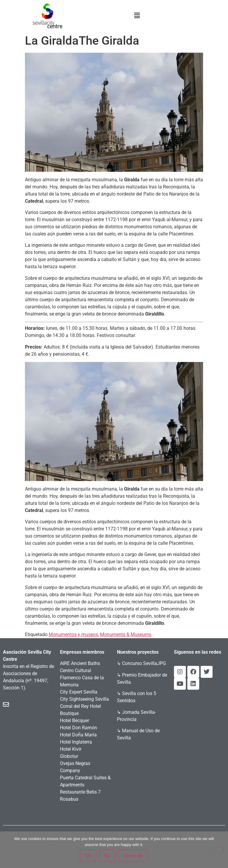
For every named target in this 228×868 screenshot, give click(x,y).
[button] (137, 15)
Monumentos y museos (73, 634)
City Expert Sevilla (79, 692)
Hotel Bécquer (75, 721)
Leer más (133, 856)
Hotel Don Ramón (79, 728)
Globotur (69, 756)
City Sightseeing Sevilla (84, 699)
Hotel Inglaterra (76, 742)
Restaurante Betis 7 (80, 792)
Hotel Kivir (71, 749)
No (107, 856)
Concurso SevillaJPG (144, 663)
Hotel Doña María (78, 735)
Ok (88, 856)
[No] (218, 850)
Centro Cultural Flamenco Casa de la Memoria (82, 678)
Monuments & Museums (126, 634)
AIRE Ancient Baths (80, 663)
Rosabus (69, 799)
